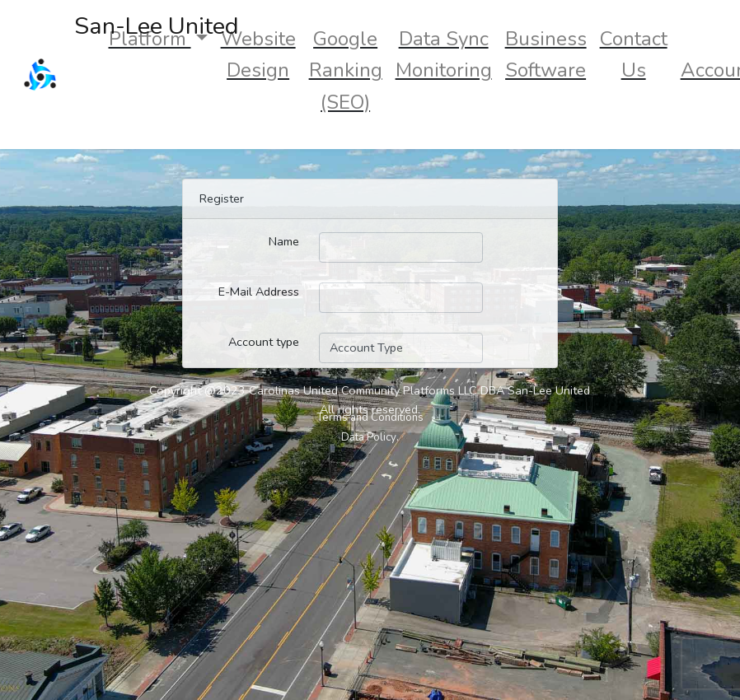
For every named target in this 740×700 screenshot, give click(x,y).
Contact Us (634, 54)
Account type (264, 342)
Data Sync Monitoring (444, 54)
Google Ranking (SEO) (346, 70)
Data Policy (369, 437)
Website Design (258, 54)
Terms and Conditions (370, 418)
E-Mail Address (259, 292)
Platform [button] (150, 39)
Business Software (546, 54)
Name (284, 241)
